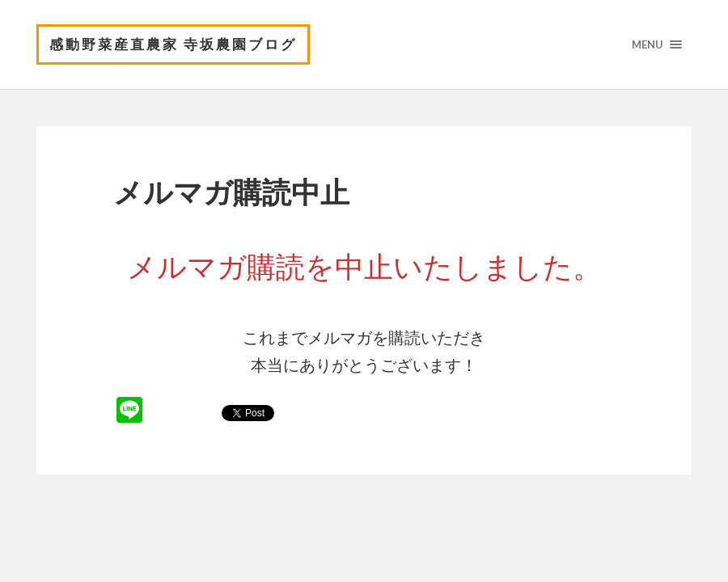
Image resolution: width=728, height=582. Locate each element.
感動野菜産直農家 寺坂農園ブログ (173, 44)
